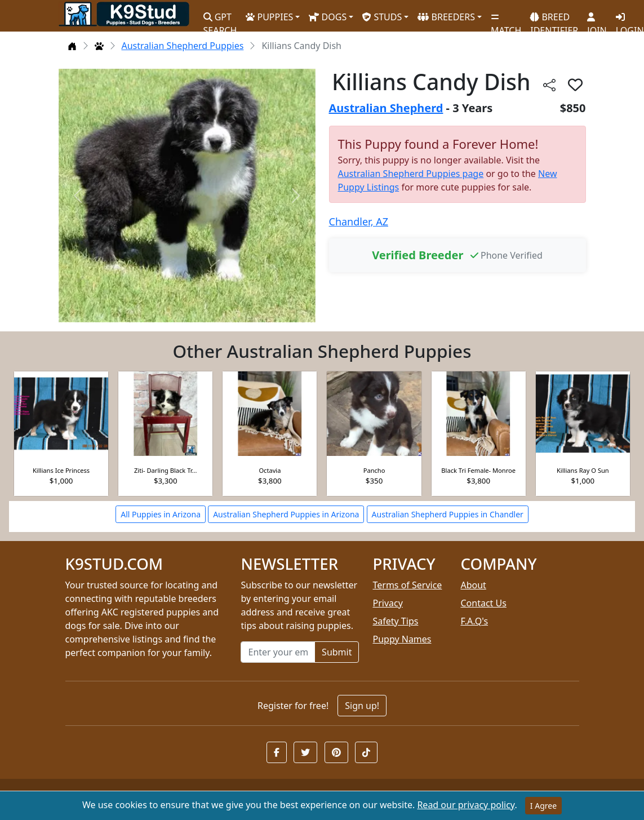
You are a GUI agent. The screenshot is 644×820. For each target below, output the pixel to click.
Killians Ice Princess (61, 470)
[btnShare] (549, 84)
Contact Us (483, 603)
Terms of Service (407, 585)
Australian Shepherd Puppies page (411, 174)
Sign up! (362, 706)
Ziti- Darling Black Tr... (166, 470)
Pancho (374, 470)
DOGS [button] (328, 17)
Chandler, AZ (359, 221)
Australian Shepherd (386, 108)
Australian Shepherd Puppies (183, 46)
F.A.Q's (474, 621)
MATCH (506, 20)
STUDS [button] (382, 17)
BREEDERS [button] (446, 17)
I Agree (543, 806)
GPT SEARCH (220, 19)
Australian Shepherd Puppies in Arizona (286, 514)
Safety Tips (395, 621)
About (473, 585)
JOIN (597, 20)
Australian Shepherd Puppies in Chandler (448, 514)
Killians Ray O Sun (583, 470)
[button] (277, 752)
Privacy (387, 603)
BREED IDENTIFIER (554, 19)
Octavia (270, 470)
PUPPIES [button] (269, 17)
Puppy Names (402, 639)
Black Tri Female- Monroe (478, 470)
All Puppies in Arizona (161, 514)
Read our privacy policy (466, 805)
